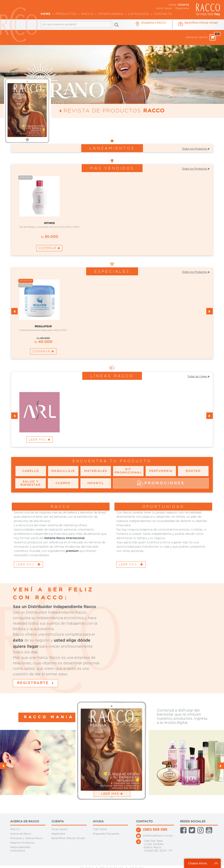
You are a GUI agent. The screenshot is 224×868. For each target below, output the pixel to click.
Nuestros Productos (22, 843)
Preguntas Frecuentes (106, 834)
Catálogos (139, 14)
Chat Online (100, 829)
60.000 (43, 338)
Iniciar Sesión (59, 829)
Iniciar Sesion (164, 8)
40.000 (43, 342)
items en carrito (201, 37)
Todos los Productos (196, 149)
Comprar (49, 248)
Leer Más (40, 439)
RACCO (15, 829)
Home (46, 14)
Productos (66, 14)
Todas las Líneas (198, 377)
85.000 (49, 237)
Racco (87, 14)
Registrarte (182, 8)
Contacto (163, 14)
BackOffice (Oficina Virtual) (68, 838)
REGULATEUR (43, 326)
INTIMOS (49, 223)
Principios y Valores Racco (26, 838)
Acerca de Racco (21, 834)
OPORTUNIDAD (111, 14)
